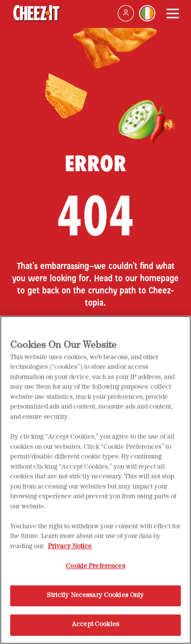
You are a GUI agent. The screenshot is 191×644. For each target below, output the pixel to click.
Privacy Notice (70, 550)
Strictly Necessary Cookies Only (95, 599)
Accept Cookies (95, 628)
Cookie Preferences (95, 570)
